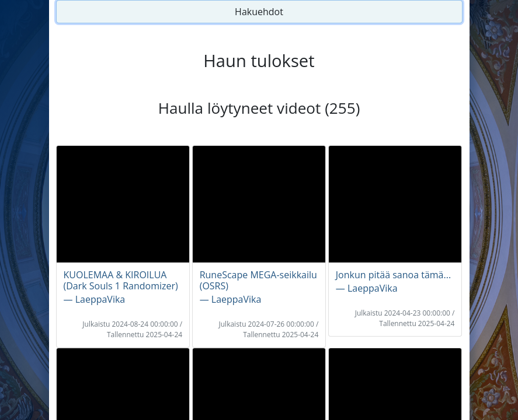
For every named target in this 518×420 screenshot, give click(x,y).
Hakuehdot (259, 12)
